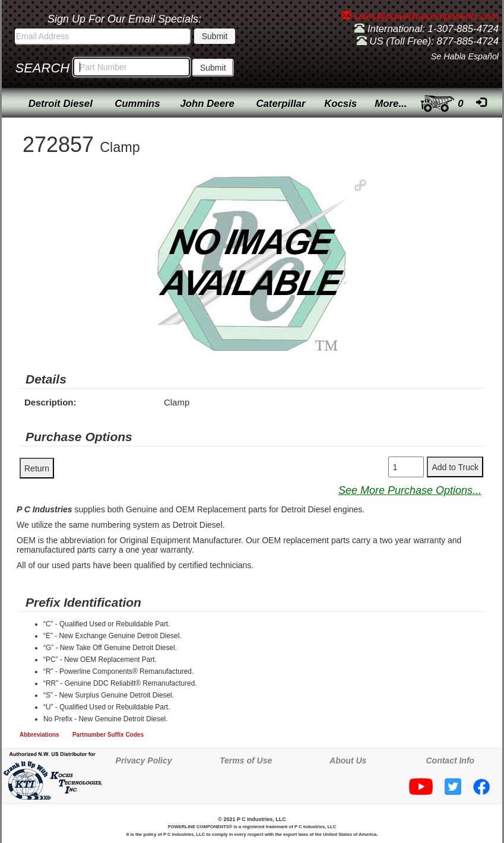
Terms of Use (246, 760)
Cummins (137, 104)
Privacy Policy (144, 760)
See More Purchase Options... (410, 490)
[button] (360, 185)
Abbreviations (39, 735)
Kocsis (340, 104)
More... (391, 104)
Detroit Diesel (61, 104)
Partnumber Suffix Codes (108, 735)
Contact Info (450, 760)
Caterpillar (280, 104)
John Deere (207, 104)
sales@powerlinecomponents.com (420, 16)
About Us (348, 760)
